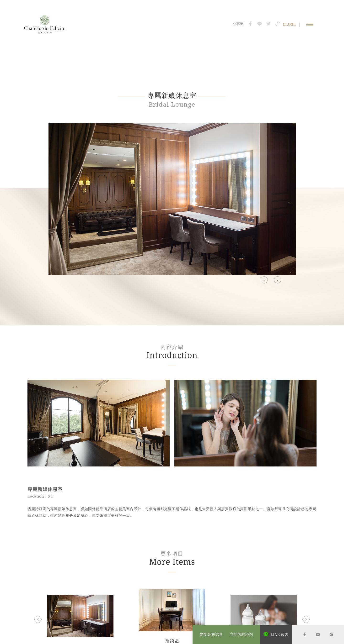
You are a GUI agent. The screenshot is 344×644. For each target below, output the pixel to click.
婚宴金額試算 (211, 634)
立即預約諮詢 (241, 634)
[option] (172, 202)
